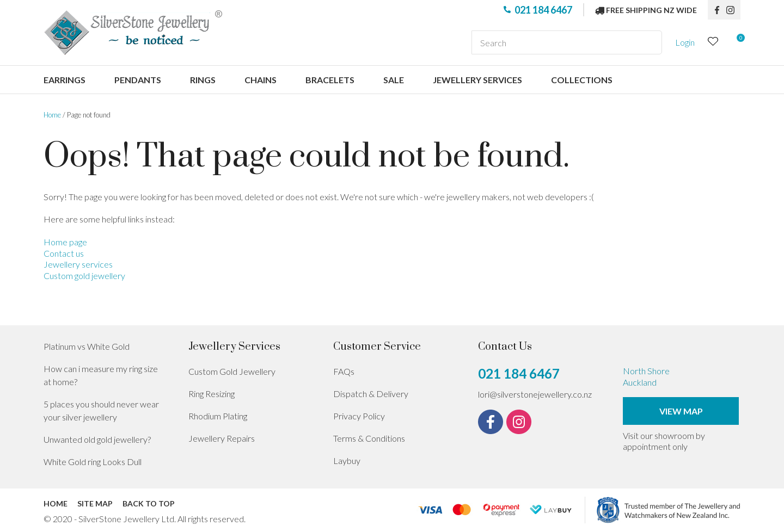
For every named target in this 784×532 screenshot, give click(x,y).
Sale (394, 80)
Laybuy (347, 460)
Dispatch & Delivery (371, 394)
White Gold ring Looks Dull (93, 462)
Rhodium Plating (218, 416)
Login (685, 42)
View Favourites (713, 43)
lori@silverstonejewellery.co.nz (535, 394)
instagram (733, 10)
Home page (65, 242)
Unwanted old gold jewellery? (97, 439)
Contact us (64, 253)
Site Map (95, 503)
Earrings (65, 80)
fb (717, 10)
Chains (261, 80)
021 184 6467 (543, 10)
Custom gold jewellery (84, 276)
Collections (582, 80)
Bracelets (330, 80)
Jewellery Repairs (222, 438)
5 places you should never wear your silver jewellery (101, 410)
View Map (681, 411)
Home (52, 115)
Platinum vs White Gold (87, 346)
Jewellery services (477, 80)
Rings (203, 80)
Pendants (138, 80)
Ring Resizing (212, 394)
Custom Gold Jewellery (232, 371)
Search (649, 42)
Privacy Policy (359, 416)
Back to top (149, 503)
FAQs (344, 371)
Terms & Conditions (369, 438)
